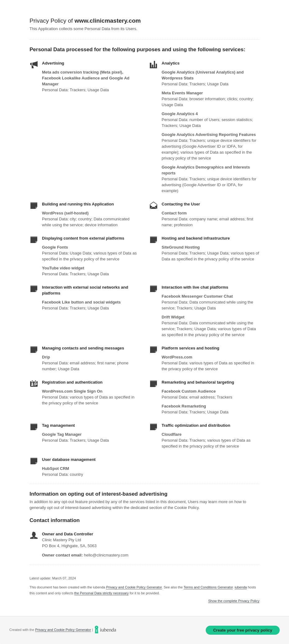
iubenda (241, 587)
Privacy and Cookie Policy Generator (134, 587)
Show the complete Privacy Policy (234, 601)
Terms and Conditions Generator (208, 587)
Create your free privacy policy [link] (243, 630)
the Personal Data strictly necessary (101, 593)
